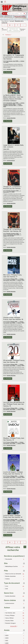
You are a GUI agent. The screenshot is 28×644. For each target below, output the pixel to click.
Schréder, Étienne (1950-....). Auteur (12, 104)
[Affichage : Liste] (11, 25)
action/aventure (11, 160)
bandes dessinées (11, 69)
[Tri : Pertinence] (8, 35)
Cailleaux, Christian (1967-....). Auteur (13, 105)
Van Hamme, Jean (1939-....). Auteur (15, 61)
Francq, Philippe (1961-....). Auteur (15, 279)
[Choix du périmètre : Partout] (4, 14)
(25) (14, 626)
